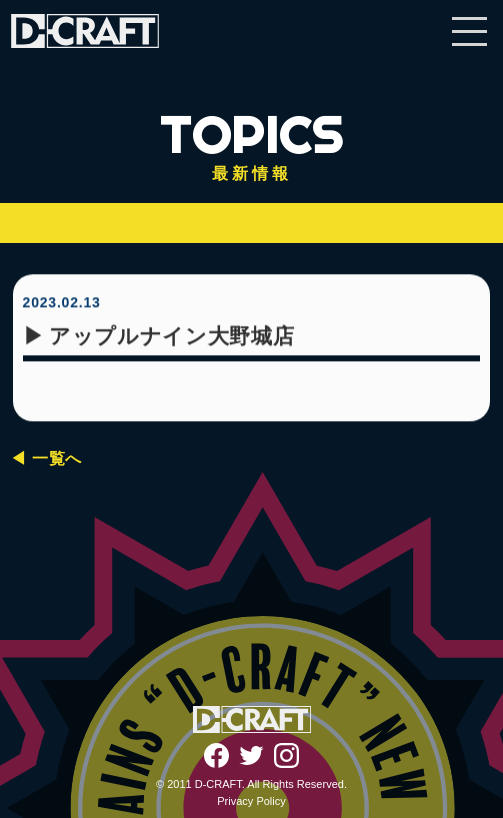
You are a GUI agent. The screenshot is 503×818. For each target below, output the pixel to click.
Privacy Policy (251, 801)
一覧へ (57, 458)
